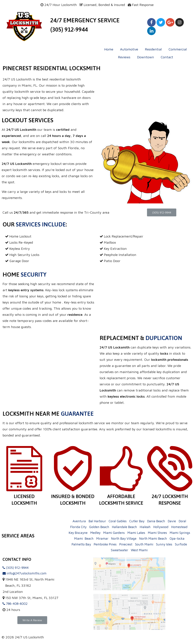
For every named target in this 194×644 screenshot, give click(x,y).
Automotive (129, 49)
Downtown (146, 57)
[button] (162, 212)
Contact (167, 57)
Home (109, 49)
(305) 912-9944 (69, 29)
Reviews (124, 57)
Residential (153, 49)
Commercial (178, 49)
